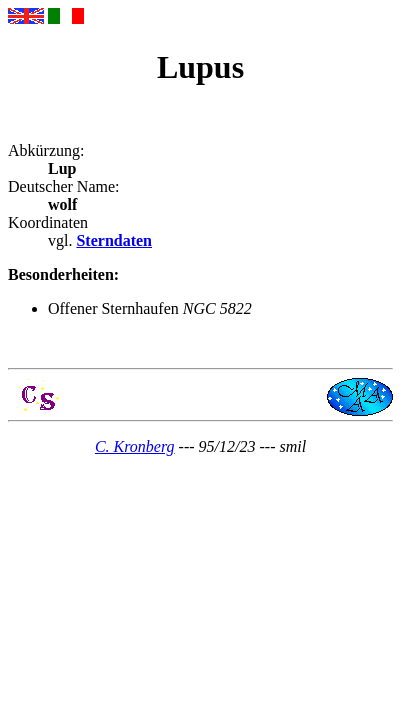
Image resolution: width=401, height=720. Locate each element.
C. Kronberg (135, 446)
